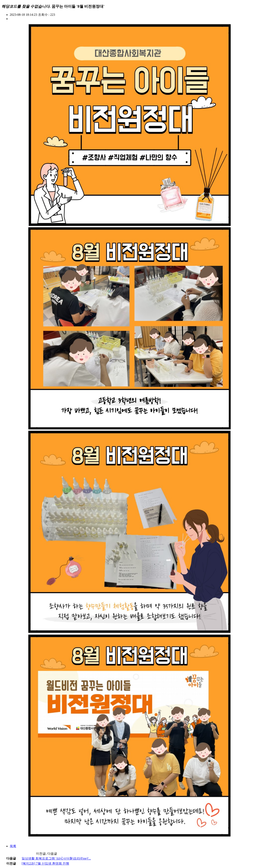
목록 (13, 846)
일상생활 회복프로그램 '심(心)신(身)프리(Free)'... (56, 858)
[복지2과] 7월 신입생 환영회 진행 (45, 863)
